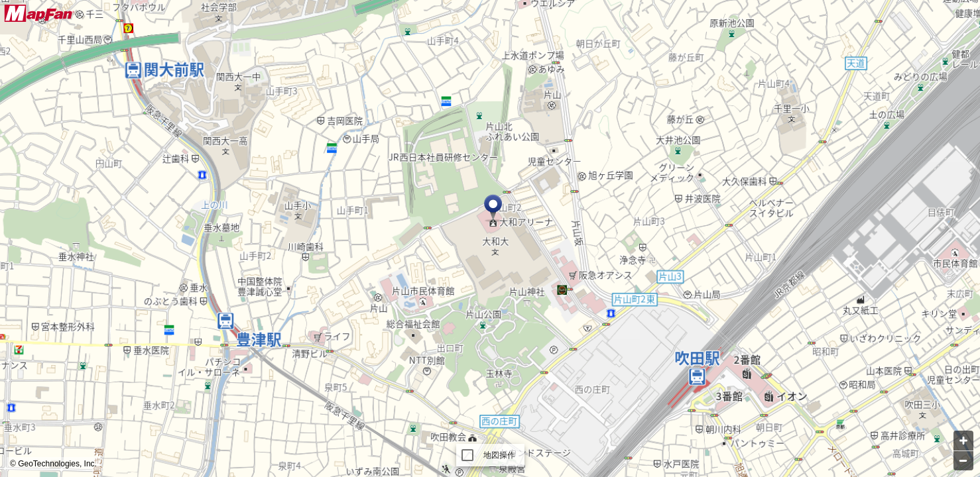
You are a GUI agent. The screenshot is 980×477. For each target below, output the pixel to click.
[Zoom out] (963, 460)
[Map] (490, 238)
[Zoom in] (963, 441)
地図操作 (500, 455)
